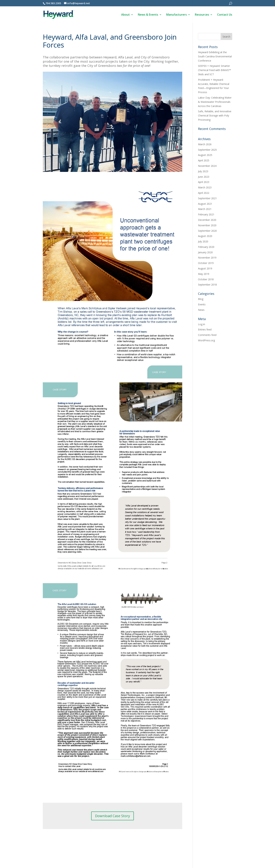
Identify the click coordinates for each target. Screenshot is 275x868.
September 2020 (207, 231)
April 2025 (204, 160)
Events (202, 304)
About (125, 15)
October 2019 (206, 263)
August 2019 (205, 268)
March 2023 (205, 187)
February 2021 (206, 214)
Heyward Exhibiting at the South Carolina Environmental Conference (215, 56)
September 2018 (207, 285)
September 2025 (207, 150)
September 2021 (207, 198)
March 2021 (205, 209)
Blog (201, 299)
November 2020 (207, 225)
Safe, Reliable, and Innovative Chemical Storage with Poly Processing (215, 115)
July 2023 (203, 171)
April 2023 (204, 182)
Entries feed (205, 329)
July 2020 (203, 241)
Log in (202, 324)
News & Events (148, 15)
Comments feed (207, 335)
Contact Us (225, 15)
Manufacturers (177, 15)
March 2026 (205, 144)
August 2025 (205, 155)
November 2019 (207, 258)
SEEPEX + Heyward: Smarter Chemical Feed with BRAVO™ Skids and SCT (214, 70)
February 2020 (206, 247)
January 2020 (205, 252)
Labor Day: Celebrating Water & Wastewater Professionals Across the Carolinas (215, 102)
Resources (202, 15)
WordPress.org (206, 340)
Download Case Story (113, 816)
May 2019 (204, 274)
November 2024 (207, 166)
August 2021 (205, 204)
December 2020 (207, 220)
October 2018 (206, 279)
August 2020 (205, 236)
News (201, 310)
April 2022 (204, 193)
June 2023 (204, 177)
